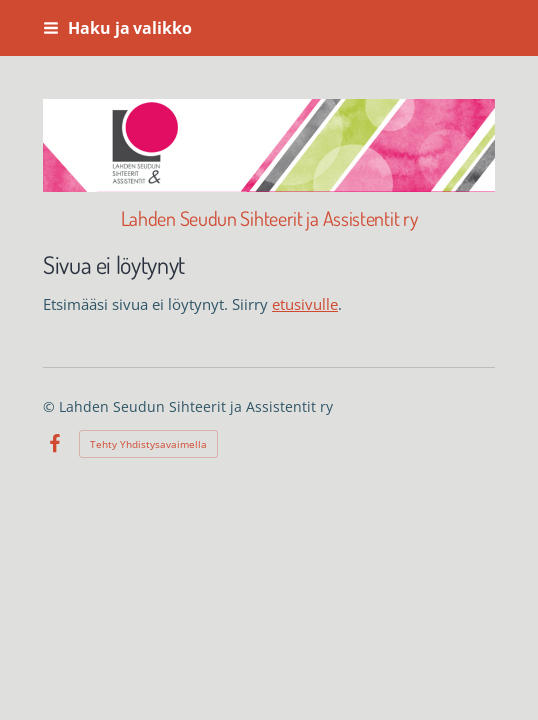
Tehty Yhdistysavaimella (148, 444)
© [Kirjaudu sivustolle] (51, 406)
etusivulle (305, 304)
